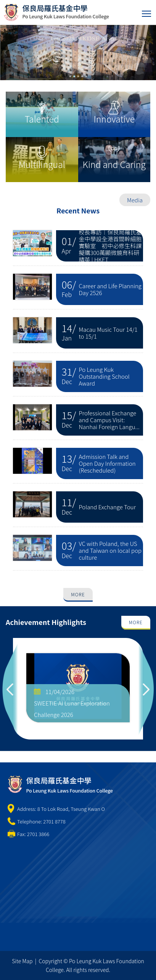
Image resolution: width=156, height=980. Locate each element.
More (78, 594)
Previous (10, 689)
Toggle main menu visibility (147, 12)
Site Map (22, 961)
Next (146, 689)
